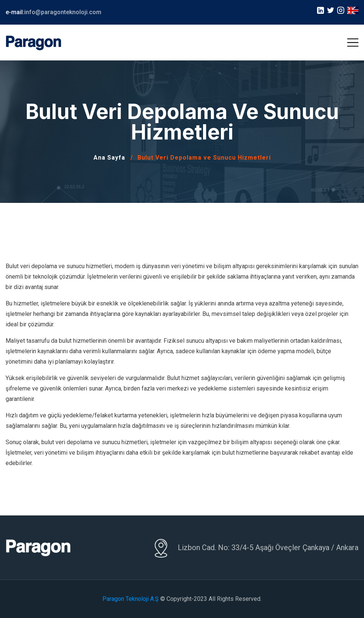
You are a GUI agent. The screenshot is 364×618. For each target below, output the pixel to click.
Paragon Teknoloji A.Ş (131, 599)
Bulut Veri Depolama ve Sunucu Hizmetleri (204, 158)
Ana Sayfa (109, 158)
